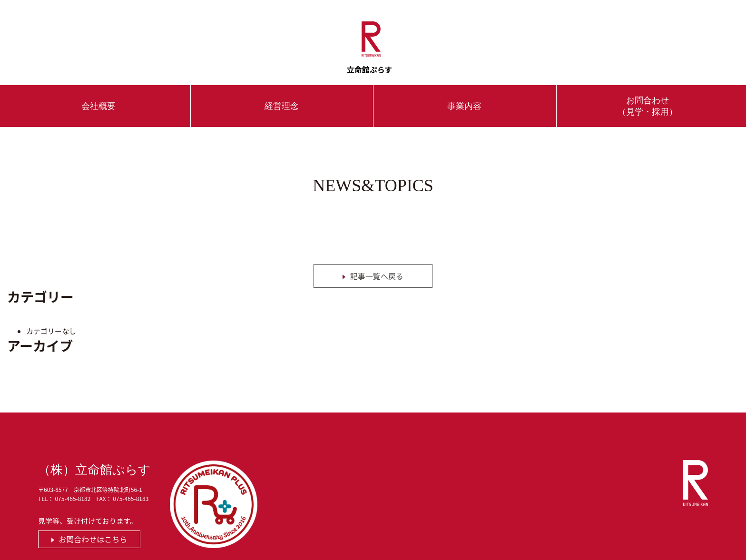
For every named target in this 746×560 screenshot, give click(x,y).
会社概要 (98, 94)
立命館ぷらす (371, 36)
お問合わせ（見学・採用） (648, 94)
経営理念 (282, 94)
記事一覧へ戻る (377, 264)
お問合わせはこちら (93, 527)
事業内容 (464, 94)
